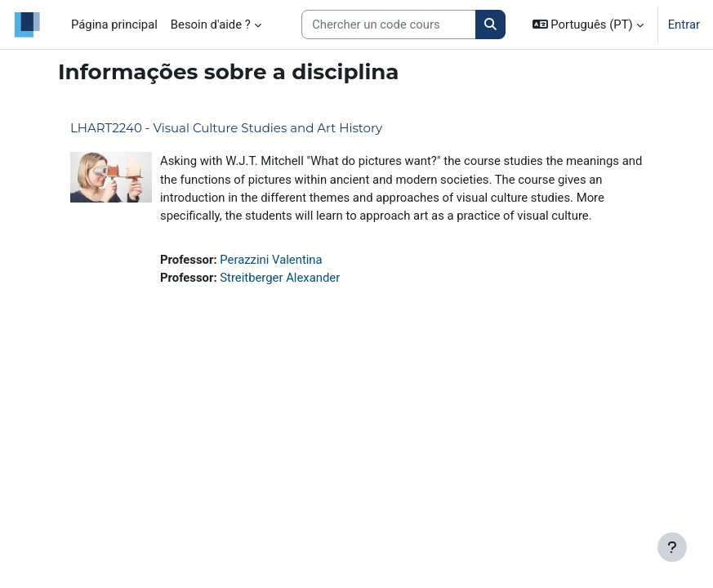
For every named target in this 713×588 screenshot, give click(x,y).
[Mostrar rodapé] (672, 547)
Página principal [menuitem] (114, 24)
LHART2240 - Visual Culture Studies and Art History (226, 128)
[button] (588, 24)
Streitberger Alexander (280, 278)
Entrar (684, 24)
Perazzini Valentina (271, 260)
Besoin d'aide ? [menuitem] (211, 24)
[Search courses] (389, 24)
